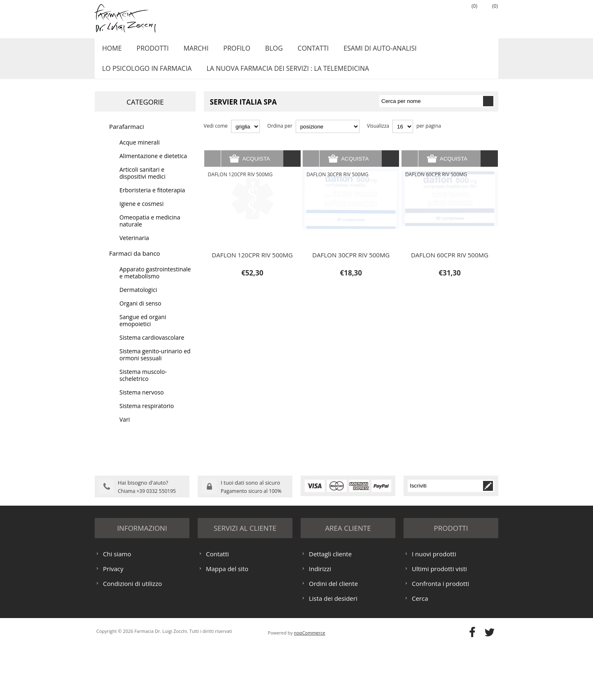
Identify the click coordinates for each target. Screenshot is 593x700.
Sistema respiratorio (147, 415)
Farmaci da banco (135, 262)
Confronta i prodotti (440, 637)
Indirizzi (320, 623)
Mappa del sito (227, 623)
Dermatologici (138, 299)
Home (111, 51)
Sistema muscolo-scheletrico (143, 384)
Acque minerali (140, 151)
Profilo (229, 51)
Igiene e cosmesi (141, 213)
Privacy (113, 623)
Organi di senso (140, 312)
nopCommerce (310, 687)
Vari (125, 428)
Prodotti (149, 51)
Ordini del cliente (333, 637)
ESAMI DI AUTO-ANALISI (367, 51)
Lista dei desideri (333, 652)
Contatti (302, 51)
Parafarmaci (127, 135)
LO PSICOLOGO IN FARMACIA (146, 75)
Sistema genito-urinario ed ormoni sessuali (155, 364)
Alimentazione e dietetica (153, 165)
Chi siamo (117, 608)
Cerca (420, 652)
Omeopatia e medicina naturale (150, 230)
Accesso (447, 17)
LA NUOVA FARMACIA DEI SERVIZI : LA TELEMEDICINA (284, 75)
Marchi (191, 51)
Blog (265, 51)
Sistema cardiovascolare (152, 346)
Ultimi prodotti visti (439, 623)
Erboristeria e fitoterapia (152, 199)
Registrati (426, 17)
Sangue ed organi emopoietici (143, 329)
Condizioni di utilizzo (132, 637)
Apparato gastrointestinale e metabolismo (155, 282)
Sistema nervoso (142, 401)
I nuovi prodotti (434, 608)
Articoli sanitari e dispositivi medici (142, 182)
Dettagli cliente (330, 608)
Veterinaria (134, 247)
